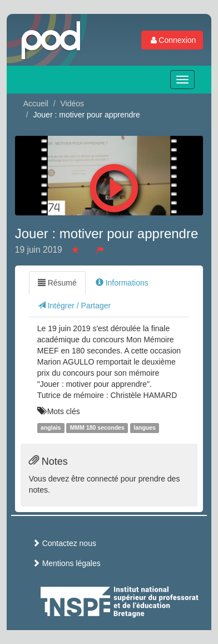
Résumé (57, 283)
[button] (114, 185)
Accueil (36, 104)
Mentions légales (66, 563)
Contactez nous (64, 543)
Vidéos (73, 104)
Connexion (172, 40)
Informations (122, 283)
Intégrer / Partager (75, 306)
